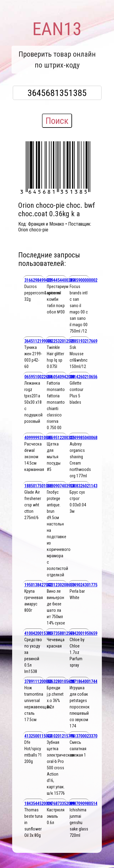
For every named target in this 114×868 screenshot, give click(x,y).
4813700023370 (83, 736)
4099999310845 (38, 438)
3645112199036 (38, 341)
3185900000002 (83, 280)
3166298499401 (38, 280)
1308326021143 (83, 486)
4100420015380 (38, 633)
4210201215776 (61, 736)
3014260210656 (83, 377)
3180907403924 (61, 486)
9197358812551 (61, 633)
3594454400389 (61, 280)
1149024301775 (83, 585)
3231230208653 (61, 585)
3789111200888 (38, 681)
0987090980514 (83, 803)
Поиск (57, 121)
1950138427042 (38, 585)
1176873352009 (61, 803)
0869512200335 (61, 438)
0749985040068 (83, 438)
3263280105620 (61, 681)
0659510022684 (38, 377)
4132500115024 (38, 736)
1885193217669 (83, 341)
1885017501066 (38, 486)
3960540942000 (61, 377)
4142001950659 (83, 633)
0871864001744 (83, 681)
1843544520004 (38, 803)
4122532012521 (61, 341)
